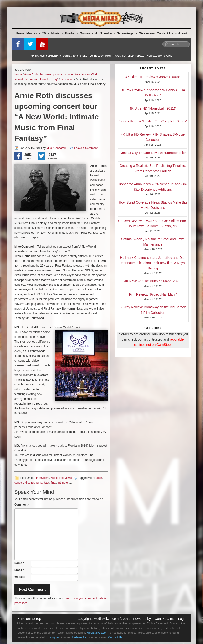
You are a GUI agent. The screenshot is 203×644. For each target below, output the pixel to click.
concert (19, 483)
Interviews (67, 79)
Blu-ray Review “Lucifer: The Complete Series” (153, 121)
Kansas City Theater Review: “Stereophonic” (153, 153)
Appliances (38, 56)
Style (84, 56)
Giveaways (147, 33)
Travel (117, 56)
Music (57, 33)
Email (19, 570)
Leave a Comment (86, 148)
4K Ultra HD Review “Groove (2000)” (153, 77)
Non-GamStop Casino (160, 56)
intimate (63, 483)
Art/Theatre (105, 33)
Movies (34, 33)
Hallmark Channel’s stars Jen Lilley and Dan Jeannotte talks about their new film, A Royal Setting (153, 263)
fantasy (45, 483)
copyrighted (53, 637)
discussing (32, 483)
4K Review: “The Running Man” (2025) (153, 281)
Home (20, 33)
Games (87, 33)
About (183, 33)
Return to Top (31, 619)
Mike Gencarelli (56, 148)
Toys (108, 56)
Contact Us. (116, 637)
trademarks (79, 637)
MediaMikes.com (106, 619)
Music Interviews (61, 478)
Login (182, 619)
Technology (96, 56)
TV (46, 33)
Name (19, 563)
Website (20, 577)
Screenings (127, 33)
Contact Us (167, 33)
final (53, 483)
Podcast (140, 56)
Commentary (54, 56)
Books (72, 33)
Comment (22, 505)
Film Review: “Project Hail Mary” (153, 294)
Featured (128, 56)
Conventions (71, 56)
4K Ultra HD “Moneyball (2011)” (153, 108)
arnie (99, 478)
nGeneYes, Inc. (164, 619)
